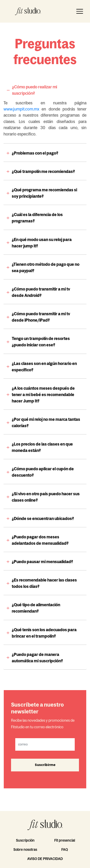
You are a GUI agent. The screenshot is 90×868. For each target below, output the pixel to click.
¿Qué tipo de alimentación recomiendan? (36, 608)
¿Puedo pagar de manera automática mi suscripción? (37, 658)
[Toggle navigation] (80, 11)
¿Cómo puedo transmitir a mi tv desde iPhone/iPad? (41, 317)
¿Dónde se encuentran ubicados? (43, 519)
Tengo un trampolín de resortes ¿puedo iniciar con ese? (41, 342)
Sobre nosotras (25, 850)
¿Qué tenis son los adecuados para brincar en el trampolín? (44, 633)
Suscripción (25, 840)
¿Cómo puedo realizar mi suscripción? (35, 90)
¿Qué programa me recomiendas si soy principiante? (44, 193)
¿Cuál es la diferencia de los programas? (37, 218)
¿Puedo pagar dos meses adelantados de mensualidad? (40, 540)
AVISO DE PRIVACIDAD (45, 859)
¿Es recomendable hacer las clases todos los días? (44, 583)
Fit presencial (65, 840)
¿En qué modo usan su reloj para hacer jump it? (42, 243)
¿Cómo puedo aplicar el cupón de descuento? (43, 472)
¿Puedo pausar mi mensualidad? (42, 562)
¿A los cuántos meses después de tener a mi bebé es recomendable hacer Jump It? (43, 395)
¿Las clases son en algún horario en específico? (44, 367)
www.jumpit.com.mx (21, 109)
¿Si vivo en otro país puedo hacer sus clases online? (46, 497)
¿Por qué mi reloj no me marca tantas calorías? (46, 423)
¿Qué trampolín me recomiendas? (43, 172)
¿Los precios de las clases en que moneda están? (42, 447)
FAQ (65, 850)
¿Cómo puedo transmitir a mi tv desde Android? (41, 292)
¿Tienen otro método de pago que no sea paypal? (46, 268)
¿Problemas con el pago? (35, 153)
